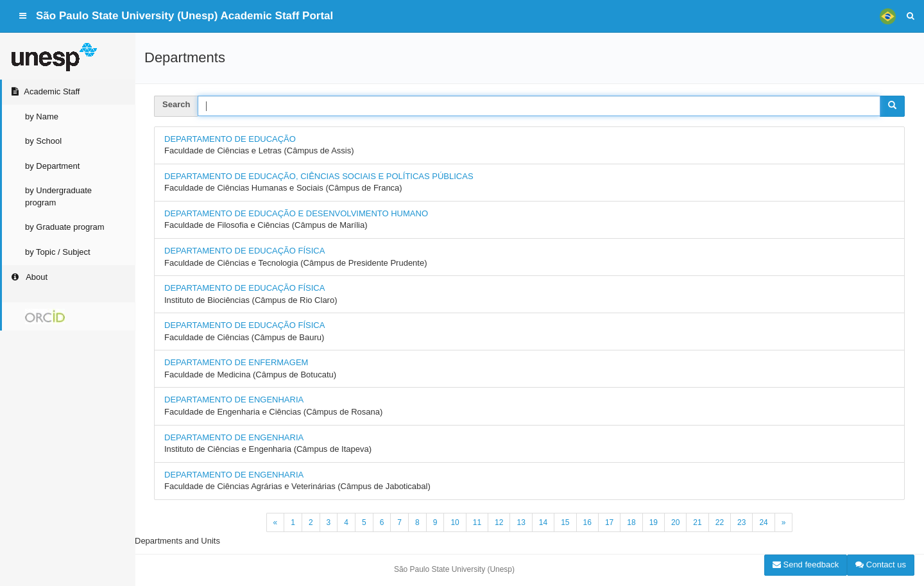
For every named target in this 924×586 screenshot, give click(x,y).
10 (455, 522)
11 (477, 522)
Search (176, 104)
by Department (52, 166)
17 (609, 522)
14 (543, 522)
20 (675, 522)
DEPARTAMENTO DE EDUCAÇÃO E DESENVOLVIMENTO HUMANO (296, 213)
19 (654, 522)
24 (763, 522)
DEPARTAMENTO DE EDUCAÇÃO (230, 139)
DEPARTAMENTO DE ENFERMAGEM (236, 362)
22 (720, 522)
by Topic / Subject (58, 252)
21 (697, 522)
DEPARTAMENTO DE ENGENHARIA (234, 400)
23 (741, 522)
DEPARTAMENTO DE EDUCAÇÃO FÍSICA (244, 251)
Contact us (881, 564)
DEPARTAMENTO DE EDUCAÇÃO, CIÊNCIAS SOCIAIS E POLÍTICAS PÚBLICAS (319, 176)
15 (565, 522)
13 (521, 522)
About (29, 277)
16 (587, 522)
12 (499, 522)
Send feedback (806, 564)
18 (631, 522)
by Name (42, 116)
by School (43, 141)
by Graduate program (65, 227)
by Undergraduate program (58, 196)
